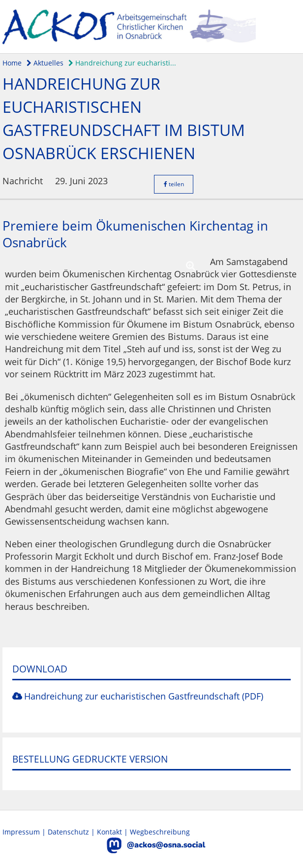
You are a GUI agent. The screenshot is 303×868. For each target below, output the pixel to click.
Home (12, 63)
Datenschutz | (72, 832)
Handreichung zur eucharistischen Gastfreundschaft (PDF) (144, 696)
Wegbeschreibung (160, 832)
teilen (174, 184)
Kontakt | (113, 832)
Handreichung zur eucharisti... (122, 63)
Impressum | (25, 832)
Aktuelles (45, 63)
